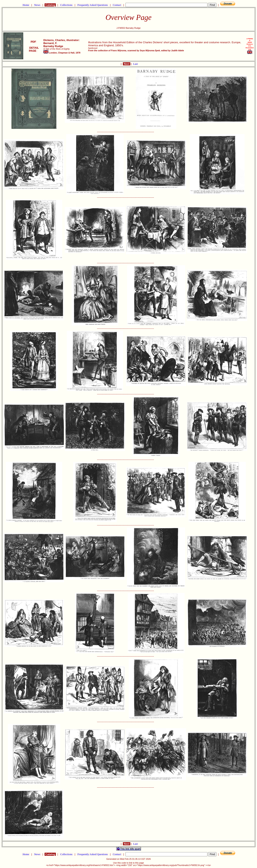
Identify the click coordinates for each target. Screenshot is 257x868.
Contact (117, 5)
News (37, 5)
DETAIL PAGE (33, 49)
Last (135, 64)
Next (126, 64)
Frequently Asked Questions (93, 5)
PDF (33, 42)
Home (26, 5)
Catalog (50, 5)
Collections (66, 5)
